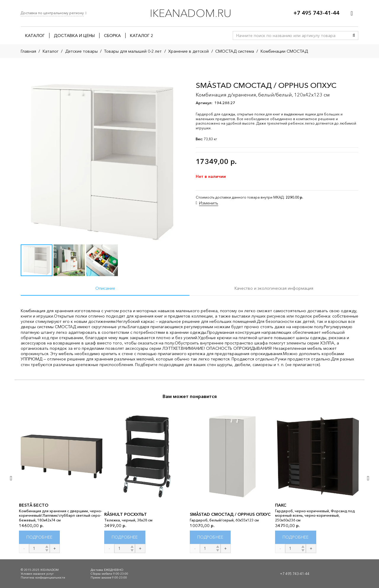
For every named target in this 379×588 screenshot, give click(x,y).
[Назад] (11, 478)
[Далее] (368, 478)
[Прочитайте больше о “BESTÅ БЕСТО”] (40, 537)
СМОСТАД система (235, 51)
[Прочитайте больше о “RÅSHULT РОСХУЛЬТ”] (125, 537)
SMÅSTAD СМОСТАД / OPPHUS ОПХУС (230, 514)
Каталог (51, 51)
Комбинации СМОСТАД (284, 51)
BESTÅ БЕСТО (34, 505)
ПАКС (281, 505)
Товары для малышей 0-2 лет (133, 51)
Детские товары (81, 51)
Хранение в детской (188, 51)
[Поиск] (354, 36)
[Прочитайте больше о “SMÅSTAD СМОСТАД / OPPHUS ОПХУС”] (210, 537)
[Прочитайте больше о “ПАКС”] (296, 537)
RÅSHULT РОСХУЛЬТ (126, 514)
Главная (28, 51)
